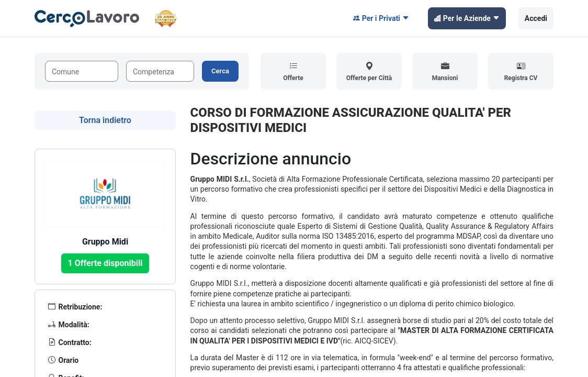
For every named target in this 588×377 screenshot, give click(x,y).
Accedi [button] (536, 18)
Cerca (220, 71)
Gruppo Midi (105, 242)
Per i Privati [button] (381, 18)
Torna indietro (105, 120)
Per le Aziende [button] (467, 18)
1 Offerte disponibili (105, 263)
